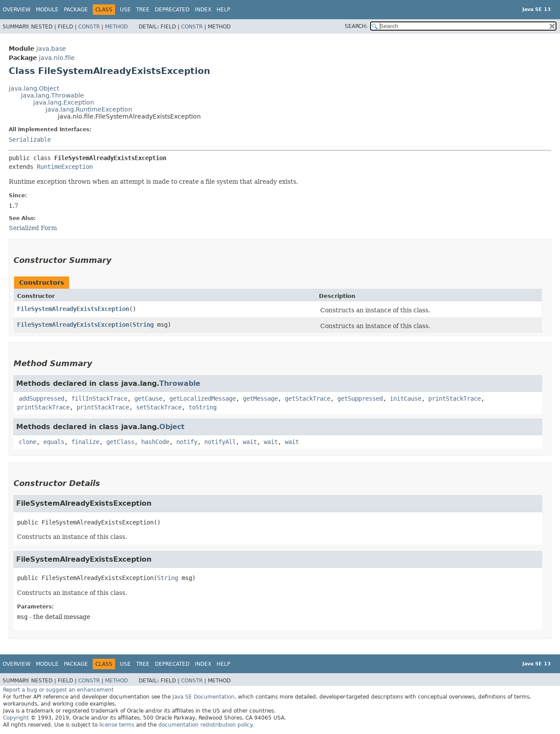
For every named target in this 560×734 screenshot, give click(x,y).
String (143, 325)
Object (172, 427)
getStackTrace (308, 398)
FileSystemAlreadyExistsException (73, 309)
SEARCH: (356, 26)
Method (116, 27)
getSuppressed (360, 398)
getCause (148, 398)
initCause (406, 398)
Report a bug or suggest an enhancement (58, 690)
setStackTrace (159, 407)
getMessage (260, 398)
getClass (120, 442)
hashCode (155, 442)
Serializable (30, 140)
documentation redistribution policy (205, 725)
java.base (51, 49)
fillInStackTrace (99, 398)
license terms (117, 725)
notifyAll (220, 442)
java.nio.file (57, 58)
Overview (17, 10)
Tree (143, 10)
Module (47, 10)
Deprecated (172, 10)
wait (250, 442)
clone (28, 442)
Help (223, 10)
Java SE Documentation (203, 697)
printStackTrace (455, 398)
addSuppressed (42, 398)
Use (125, 10)
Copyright (16, 718)
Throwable (180, 383)
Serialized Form (33, 228)
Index (203, 10)
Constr (89, 27)
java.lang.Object (34, 88)
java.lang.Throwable (52, 95)
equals (54, 442)
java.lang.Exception (64, 102)
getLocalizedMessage (203, 398)
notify (187, 442)
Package (76, 10)
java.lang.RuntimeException (89, 109)
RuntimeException (65, 167)
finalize (85, 442)
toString (203, 407)
